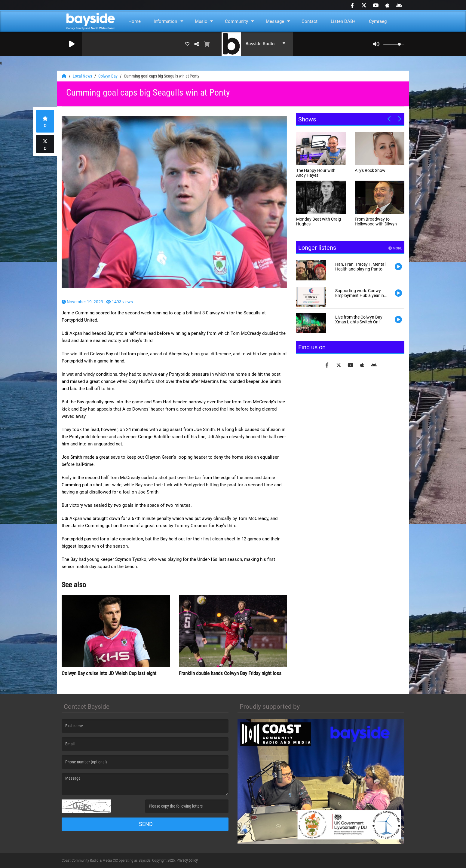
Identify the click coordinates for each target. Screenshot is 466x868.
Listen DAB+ (343, 21)
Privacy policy (187, 860)
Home (135, 21)
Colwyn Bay (108, 76)
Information (165, 21)
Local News (83, 76)
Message (275, 21)
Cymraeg (378, 21)
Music (201, 21)
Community (236, 21)
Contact (310, 21)
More (395, 248)
